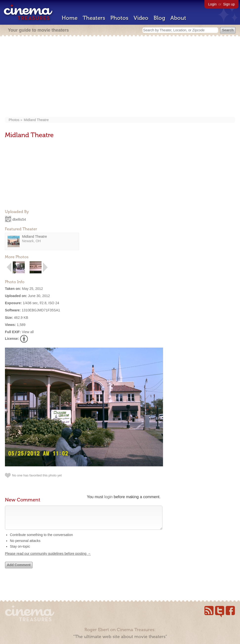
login (108, 497)
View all (28, 332)
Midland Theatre (36, 120)
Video (141, 18)
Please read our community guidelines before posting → (48, 558)
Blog (159, 18)
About (178, 18)
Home (70, 18)
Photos (119, 18)
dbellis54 (19, 219)
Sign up (229, 4)
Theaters (94, 18)
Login (212, 4)
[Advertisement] (120, 77)
